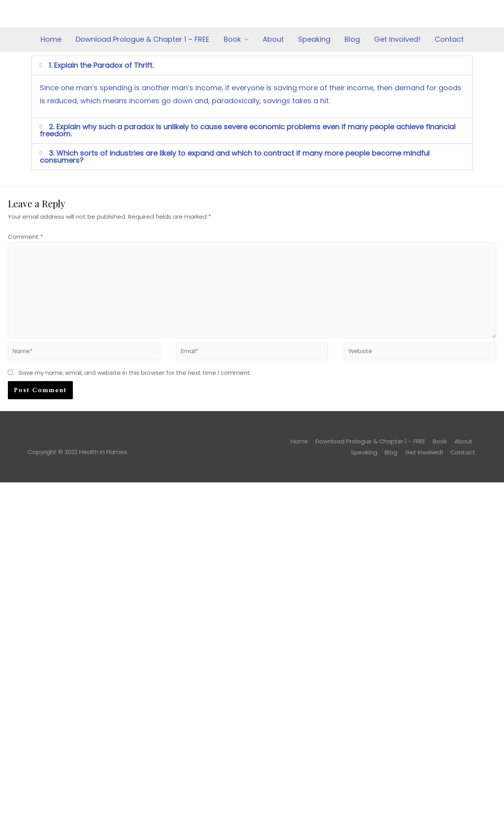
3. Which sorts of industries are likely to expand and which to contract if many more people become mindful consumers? (235, 157)
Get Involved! (397, 39)
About (273, 39)
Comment (25, 237)
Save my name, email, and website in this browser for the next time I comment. (135, 375)
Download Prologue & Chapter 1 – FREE (143, 39)
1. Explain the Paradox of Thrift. (101, 65)
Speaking (314, 39)
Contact (449, 39)
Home (51, 39)
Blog (352, 39)
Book (232, 39)
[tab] (252, 65)
